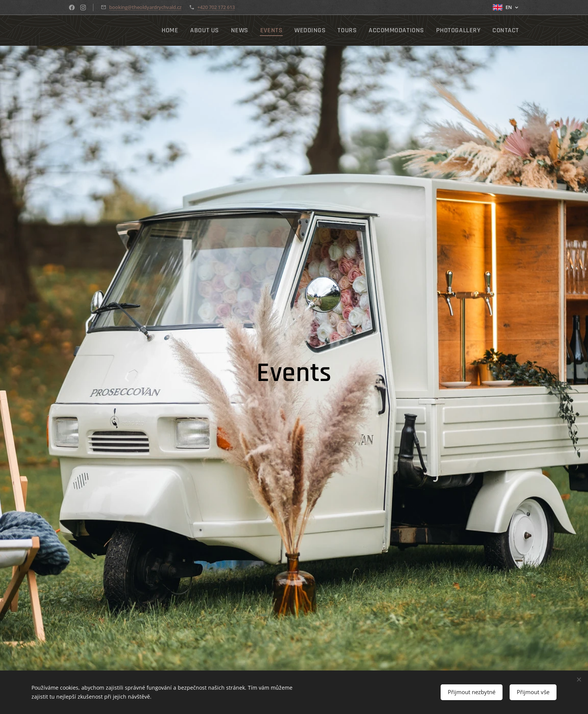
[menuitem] (201, 30)
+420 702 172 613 (216, 7)
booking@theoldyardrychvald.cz (145, 7)
